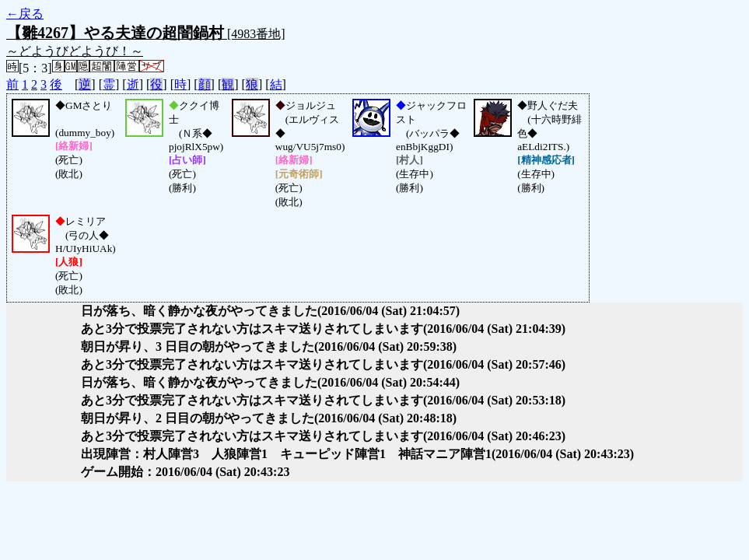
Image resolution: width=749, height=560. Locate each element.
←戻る (25, 14)
